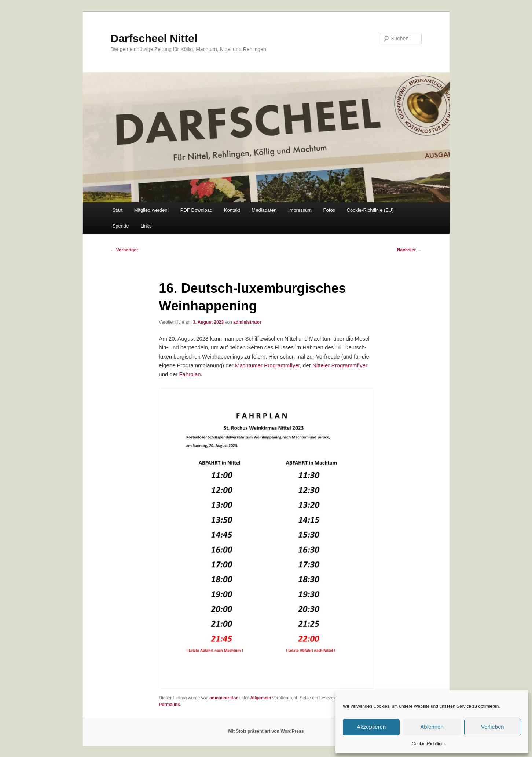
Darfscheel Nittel (154, 38)
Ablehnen (432, 727)
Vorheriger (124, 250)
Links (146, 226)
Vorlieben (493, 727)
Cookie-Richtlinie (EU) (370, 210)
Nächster (409, 250)
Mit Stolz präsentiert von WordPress (266, 731)
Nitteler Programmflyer (340, 365)
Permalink (169, 705)
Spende (121, 226)
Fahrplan (190, 374)
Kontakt (232, 210)
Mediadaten (264, 210)
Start (118, 210)
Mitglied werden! (152, 210)
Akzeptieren (371, 727)
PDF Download (196, 210)
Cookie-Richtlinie (428, 744)
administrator (247, 322)
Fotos (329, 210)
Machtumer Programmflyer (267, 365)
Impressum (300, 210)
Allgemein (261, 698)
